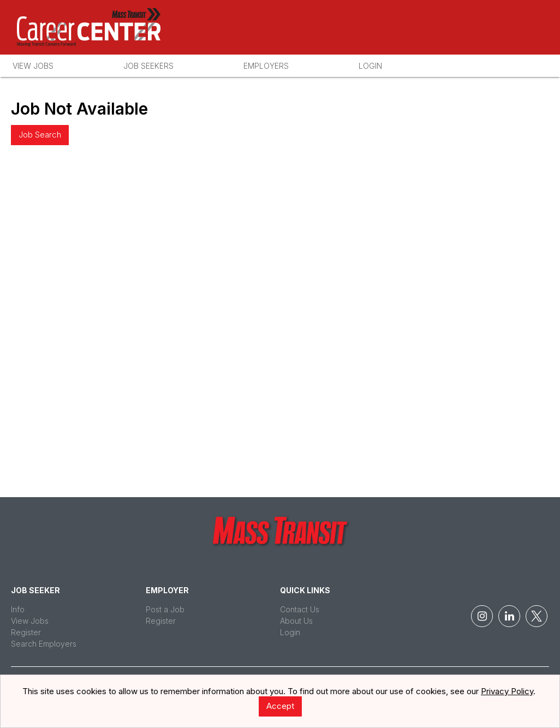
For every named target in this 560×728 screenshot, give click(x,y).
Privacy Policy (507, 691)
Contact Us (300, 609)
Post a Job (165, 609)
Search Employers (44, 644)
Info (18, 609)
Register (26, 632)
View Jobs (33, 66)
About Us (296, 621)
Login (370, 66)
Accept (280, 706)
